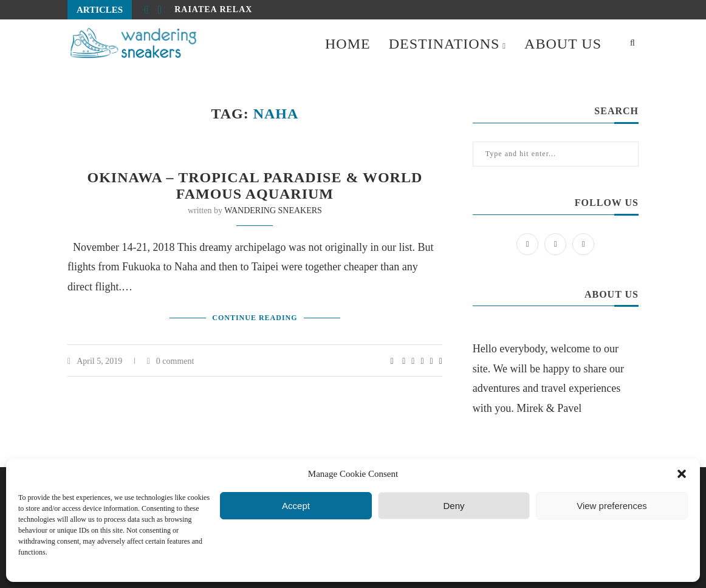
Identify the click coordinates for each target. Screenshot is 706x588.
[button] (682, 474)
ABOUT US (563, 44)
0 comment (171, 361)
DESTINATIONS (444, 44)
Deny (454, 506)
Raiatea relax (213, 9)
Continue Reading (255, 318)
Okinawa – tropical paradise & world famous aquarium (255, 186)
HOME (348, 44)
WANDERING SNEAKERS (273, 210)
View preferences (612, 506)
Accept (296, 506)
